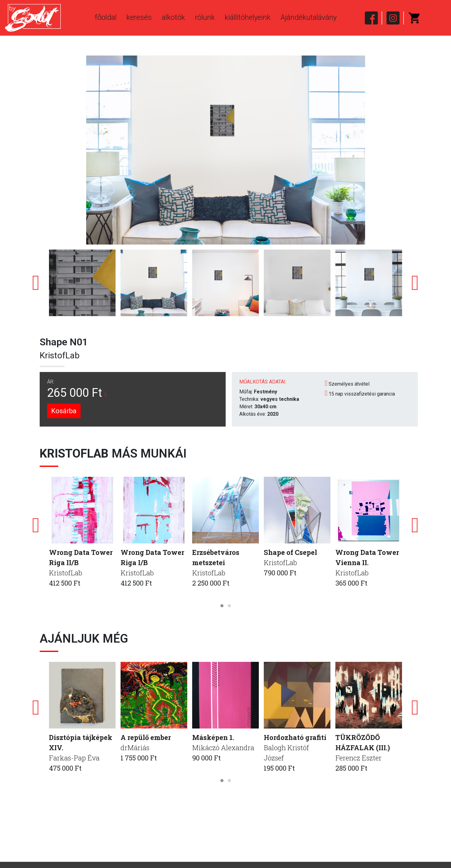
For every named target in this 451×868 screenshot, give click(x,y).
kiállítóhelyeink (248, 17)
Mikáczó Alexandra (223, 748)
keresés (139, 17)
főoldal (106, 17)
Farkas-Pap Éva (74, 758)
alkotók (173, 17)
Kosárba (64, 411)
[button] (222, 606)
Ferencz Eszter (358, 758)
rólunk (205, 17)
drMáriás (135, 748)
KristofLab (60, 355)
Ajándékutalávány (309, 17)
